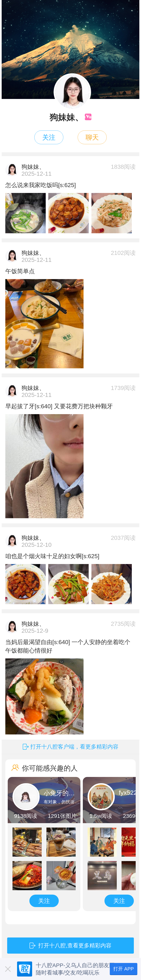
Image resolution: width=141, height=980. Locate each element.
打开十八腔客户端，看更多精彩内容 (74, 747)
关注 (49, 137)
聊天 (92, 137)
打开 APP (123, 969)
